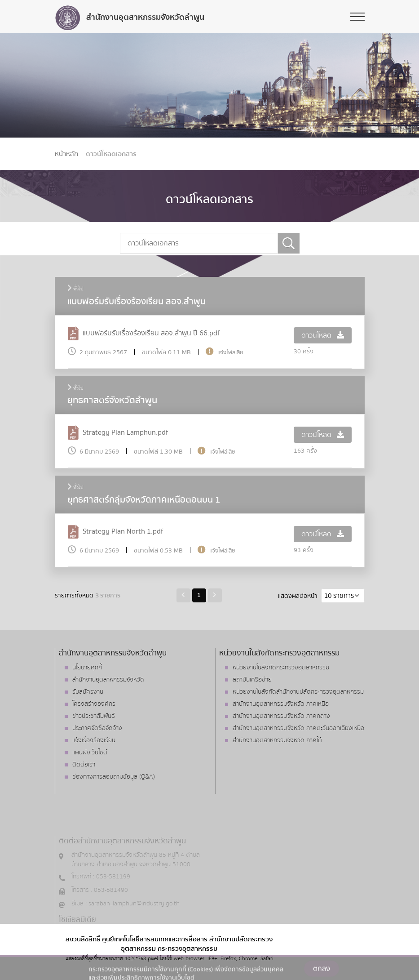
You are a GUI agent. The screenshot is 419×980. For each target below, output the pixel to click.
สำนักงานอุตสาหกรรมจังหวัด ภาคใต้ (277, 740)
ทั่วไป (75, 289)
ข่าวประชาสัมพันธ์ (94, 716)
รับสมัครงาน (88, 692)
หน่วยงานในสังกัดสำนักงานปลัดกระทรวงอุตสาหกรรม (298, 692)
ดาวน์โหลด (323, 335)
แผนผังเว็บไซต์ (90, 753)
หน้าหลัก (66, 154)
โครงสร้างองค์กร (94, 704)
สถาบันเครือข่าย (252, 680)
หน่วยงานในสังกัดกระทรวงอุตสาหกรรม (281, 668)
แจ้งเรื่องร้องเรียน (94, 740)
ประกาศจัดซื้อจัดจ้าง (97, 728)
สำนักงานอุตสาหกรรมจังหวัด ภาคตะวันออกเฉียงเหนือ (298, 728)
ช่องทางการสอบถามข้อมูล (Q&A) (114, 777)
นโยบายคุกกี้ (87, 668)
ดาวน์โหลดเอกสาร (111, 154)
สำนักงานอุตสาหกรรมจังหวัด (108, 680)
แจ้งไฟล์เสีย (230, 352)
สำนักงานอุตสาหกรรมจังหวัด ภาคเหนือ (281, 704)
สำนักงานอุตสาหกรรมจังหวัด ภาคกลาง (281, 716)
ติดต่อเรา (84, 765)
